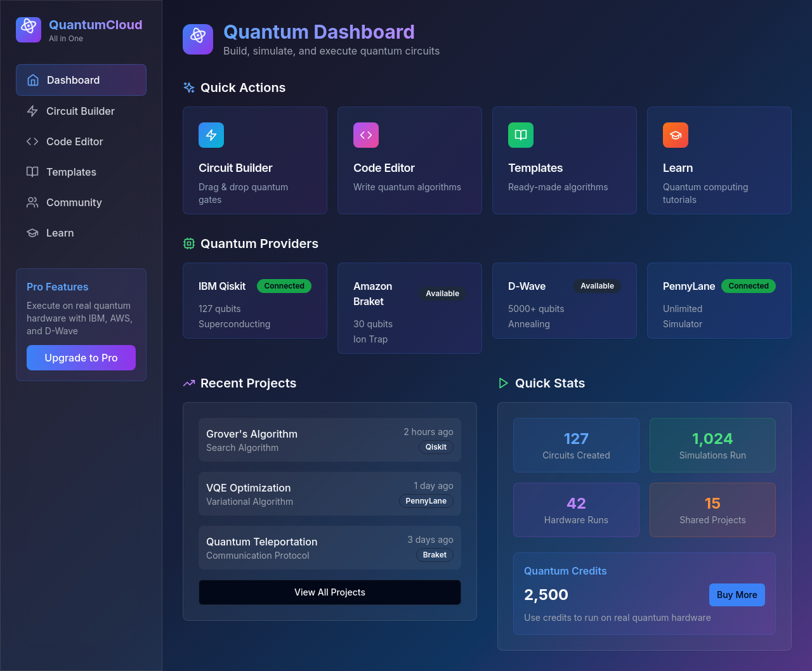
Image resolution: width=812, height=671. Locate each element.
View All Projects (330, 592)
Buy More (737, 595)
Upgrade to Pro (81, 358)
